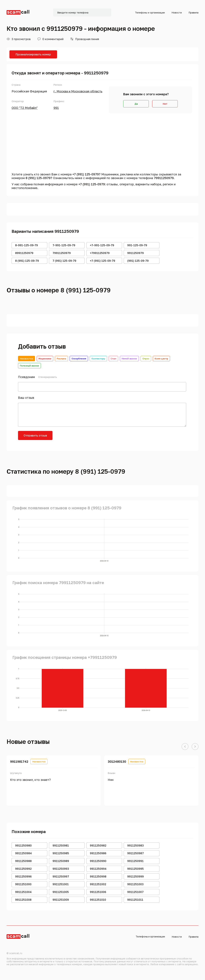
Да (136, 104)
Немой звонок (129, 359)
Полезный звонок (29, 366)
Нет (165, 104)
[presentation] (82, 437)
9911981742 (19, 762)
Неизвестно (27, 359)
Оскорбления (79, 359)
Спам (113, 359)
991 (56, 108)
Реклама (61, 359)
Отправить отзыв (35, 435)
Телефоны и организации (150, 13)
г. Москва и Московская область (78, 91)
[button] (185, 747)
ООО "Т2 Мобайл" (25, 108)
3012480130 (117, 762)
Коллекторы (98, 359)
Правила (193, 13)
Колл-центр (161, 359)
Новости (177, 13)
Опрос (146, 359)
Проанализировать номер (33, 54)
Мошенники (45, 359)
